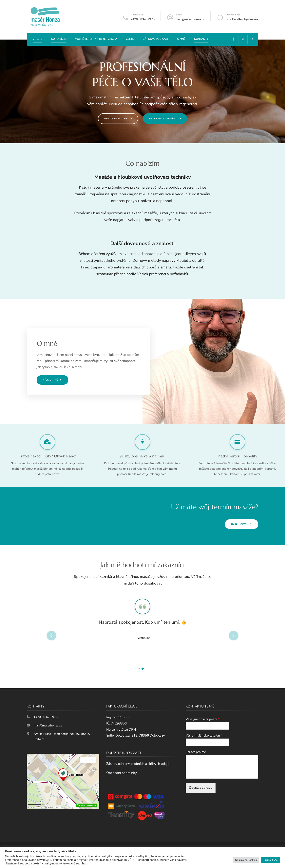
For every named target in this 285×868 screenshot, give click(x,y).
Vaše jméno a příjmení (202, 719)
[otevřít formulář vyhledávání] (252, 39)
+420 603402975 (143, 19)
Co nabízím (59, 39)
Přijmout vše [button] (271, 860)
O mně (181, 39)
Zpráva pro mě (196, 752)
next (234, 636)
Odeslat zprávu (201, 788)
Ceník (130, 39)
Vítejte (38, 39)
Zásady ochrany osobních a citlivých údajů (138, 764)
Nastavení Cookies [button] (246, 860)
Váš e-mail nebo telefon (204, 736)
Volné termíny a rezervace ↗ (96, 39)
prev (51, 636)
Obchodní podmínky (122, 773)
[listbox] (142, 636)
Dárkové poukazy (155, 39)
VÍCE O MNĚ (50, 380)
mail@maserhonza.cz (190, 19)
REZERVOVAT (240, 524)
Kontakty (201, 39)
